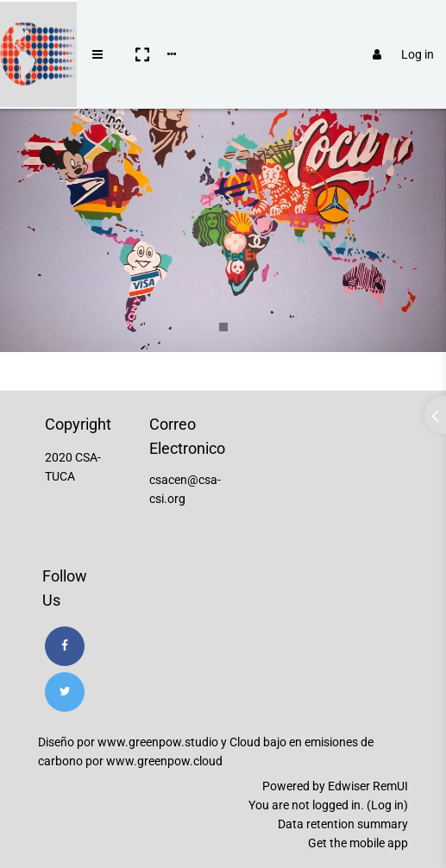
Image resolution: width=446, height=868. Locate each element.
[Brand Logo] (35, 28)
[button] (135, 28)
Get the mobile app (358, 843)
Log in (396, 28)
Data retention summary (343, 824)
